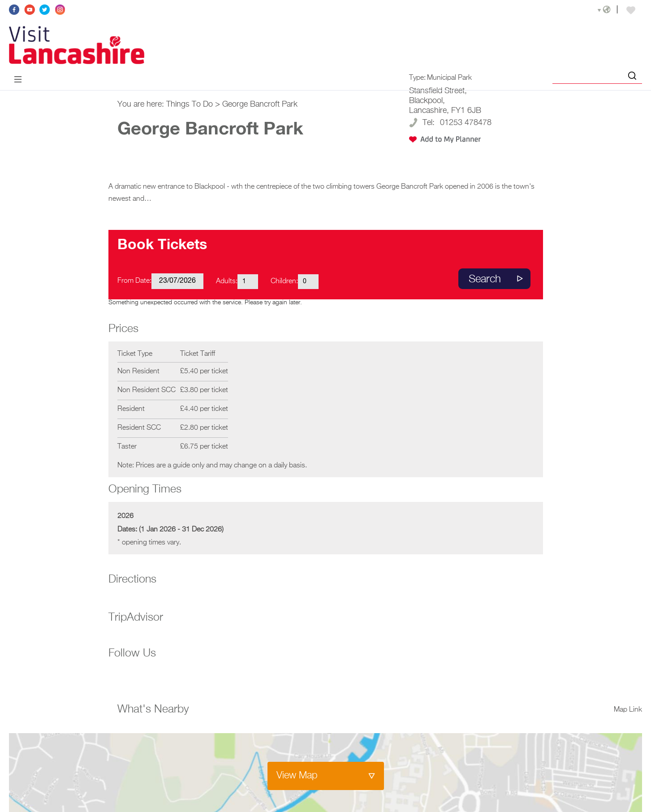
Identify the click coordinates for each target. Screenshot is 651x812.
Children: (284, 281)
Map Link (628, 710)
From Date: (134, 281)
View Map (297, 776)
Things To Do (190, 104)
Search (485, 279)
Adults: (227, 281)
